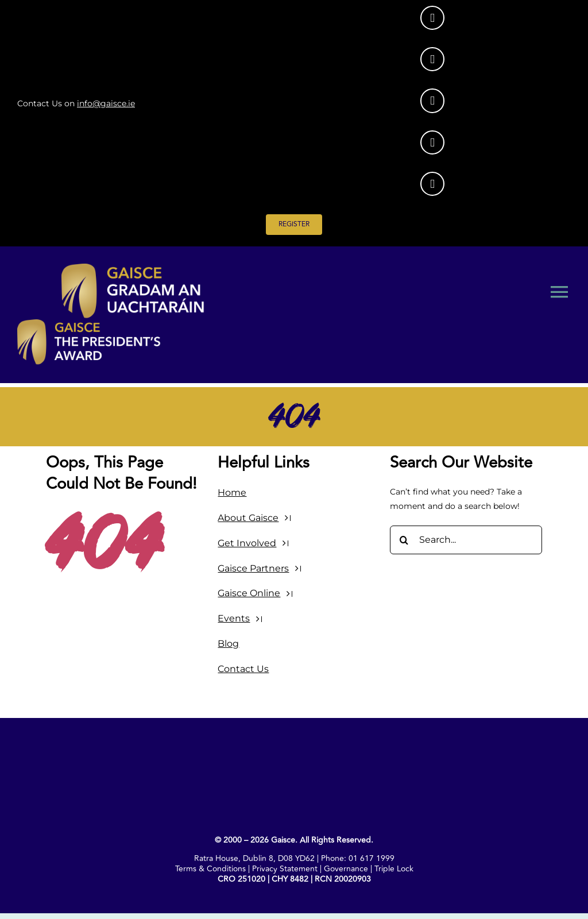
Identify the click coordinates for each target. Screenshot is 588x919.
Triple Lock (394, 869)
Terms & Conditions (210, 869)
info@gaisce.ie (106, 103)
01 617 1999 (372, 858)
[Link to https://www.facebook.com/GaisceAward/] (432, 101)
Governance (346, 869)
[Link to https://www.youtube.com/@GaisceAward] (432, 184)
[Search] (404, 540)
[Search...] (466, 540)
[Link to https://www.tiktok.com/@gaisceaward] (432, 142)
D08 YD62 (296, 858)
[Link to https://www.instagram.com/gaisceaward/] (432, 18)
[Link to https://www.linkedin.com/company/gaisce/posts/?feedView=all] (432, 59)
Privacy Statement (285, 869)
